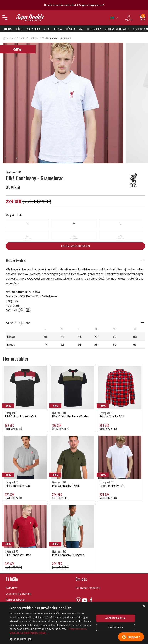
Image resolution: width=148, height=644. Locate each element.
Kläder (19, 29)
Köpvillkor (12, 588)
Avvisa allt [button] (116, 627)
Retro (47, 29)
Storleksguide (18, 323)
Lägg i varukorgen (76, 246)
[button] (51, 633)
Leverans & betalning (18, 594)
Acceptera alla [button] (116, 618)
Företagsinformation (88, 588)
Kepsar (58, 29)
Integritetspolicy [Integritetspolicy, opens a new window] (78, 629)
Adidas (8, 29)
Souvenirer (33, 29)
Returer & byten (16, 600)
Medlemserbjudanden (117, 29)
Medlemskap (94, 29)
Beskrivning (16, 260)
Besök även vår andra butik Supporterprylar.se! (74, 5)
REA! (81, 29)
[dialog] (74, 623)
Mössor (70, 29)
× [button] (144, 606)
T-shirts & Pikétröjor (29, 38)
